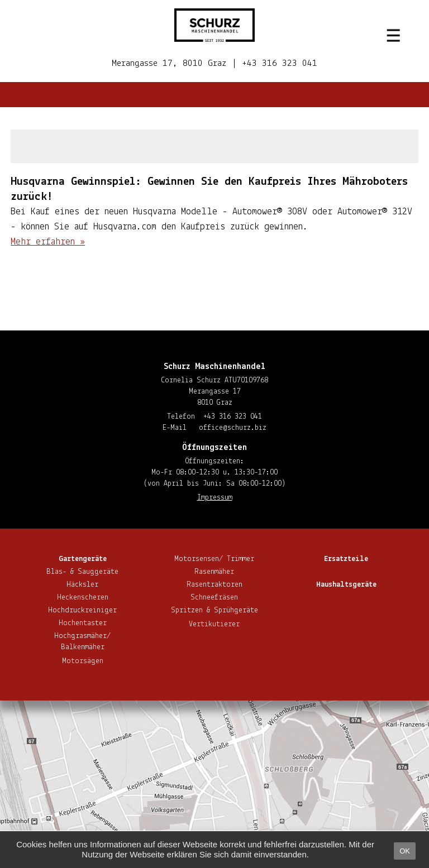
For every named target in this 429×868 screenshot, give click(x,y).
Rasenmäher (214, 572)
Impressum (215, 498)
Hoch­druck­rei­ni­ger (82, 610)
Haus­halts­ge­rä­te (346, 585)
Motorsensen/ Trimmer (214, 559)
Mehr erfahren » (48, 242)
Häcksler (82, 585)
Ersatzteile (346, 559)
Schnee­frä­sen (214, 598)
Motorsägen (83, 661)
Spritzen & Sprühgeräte (214, 610)
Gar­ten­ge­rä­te (83, 559)
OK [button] (405, 851)
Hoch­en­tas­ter (83, 623)
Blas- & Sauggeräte (82, 572)
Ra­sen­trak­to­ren (214, 585)
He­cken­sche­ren (83, 598)
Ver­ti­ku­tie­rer (214, 624)
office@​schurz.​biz (233, 428)
